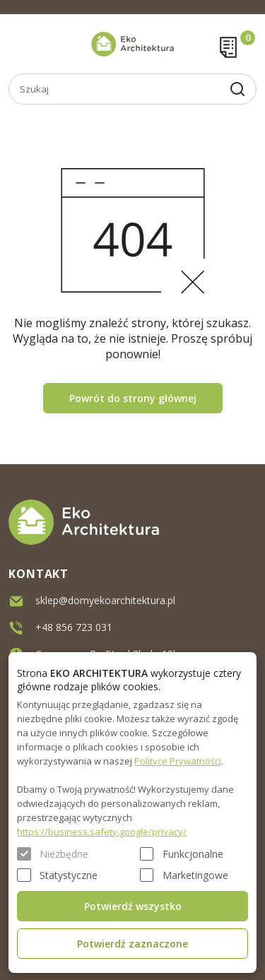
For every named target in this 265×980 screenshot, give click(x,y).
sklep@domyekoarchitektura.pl (105, 599)
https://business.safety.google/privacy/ (102, 832)
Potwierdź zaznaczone (132, 944)
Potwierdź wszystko (133, 906)
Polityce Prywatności (178, 761)
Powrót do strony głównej (133, 398)
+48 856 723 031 (74, 626)
